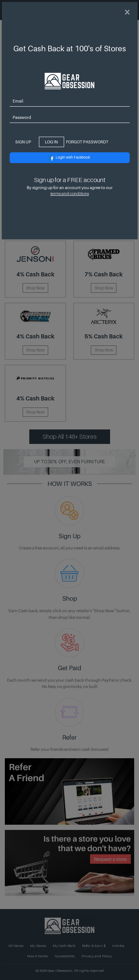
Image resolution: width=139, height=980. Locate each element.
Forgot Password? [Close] (87, 142)
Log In (51, 142)
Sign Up (23, 142)
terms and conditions (70, 194)
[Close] (127, 12)
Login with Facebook (69, 158)
